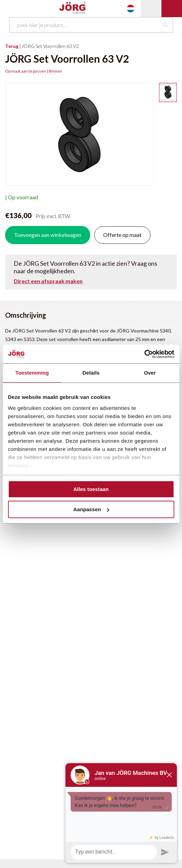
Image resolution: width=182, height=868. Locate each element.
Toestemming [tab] (32, 373)
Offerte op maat (122, 235)
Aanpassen (91, 509)
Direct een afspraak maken (48, 281)
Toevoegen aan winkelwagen (48, 235)
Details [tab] (91, 373)
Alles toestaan (91, 489)
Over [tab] (150, 373)
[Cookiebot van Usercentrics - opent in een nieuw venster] (144, 354)
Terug (12, 46)
